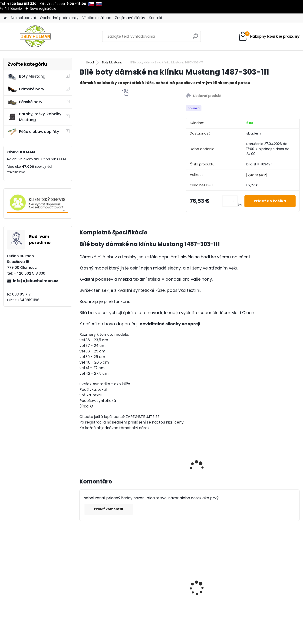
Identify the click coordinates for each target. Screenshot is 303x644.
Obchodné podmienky (59, 18)
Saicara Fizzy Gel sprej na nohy (271, 591)
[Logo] (35, 36)
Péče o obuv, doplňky (33, 132)
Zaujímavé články (130, 18)
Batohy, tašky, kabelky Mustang (34, 117)
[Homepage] (5, 18)
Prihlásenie (13, 9)
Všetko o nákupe (97, 18)
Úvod (90, 62)
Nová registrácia (43, 9)
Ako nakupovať (23, 18)
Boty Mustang (26, 76)
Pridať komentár (109, 509)
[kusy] (230, 201)
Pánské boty (25, 102)
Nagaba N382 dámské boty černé (158, 579)
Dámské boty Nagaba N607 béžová (103, 579)
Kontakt (156, 18)
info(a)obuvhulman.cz (35, 281)
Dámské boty (26, 89)
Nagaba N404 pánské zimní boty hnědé (212, 579)
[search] (195, 38)
